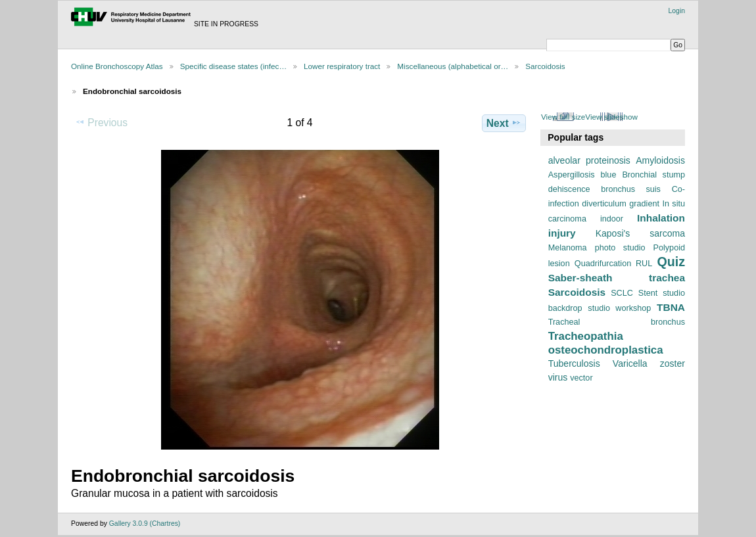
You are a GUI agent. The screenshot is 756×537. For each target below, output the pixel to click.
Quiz (671, 262)
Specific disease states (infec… (233, 66)
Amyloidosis (660, 160)
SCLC (622, 293)
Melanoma (568, 248)
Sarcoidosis (545, 66)
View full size (563, 117)
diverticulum (604, 204)
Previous (101, 122)
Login (677, 11)
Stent (648, 293)
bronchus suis (631, 189)
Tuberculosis (574, 363)
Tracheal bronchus (617, 322)
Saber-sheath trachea (617, 278)
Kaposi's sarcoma (640, 233)
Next (504, 123)
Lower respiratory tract (342, 66)
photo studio (620, 248)
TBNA (671, 307)
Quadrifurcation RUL (613, 264)
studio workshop (619, 308)
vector (581, 378)
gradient (644, 204)
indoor (612, 219)
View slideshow (611, 117)
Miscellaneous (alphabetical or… (453, 66)
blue (609, 175)
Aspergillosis (572, 175)
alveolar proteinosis (589, 160)
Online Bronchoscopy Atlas (117, 66)
